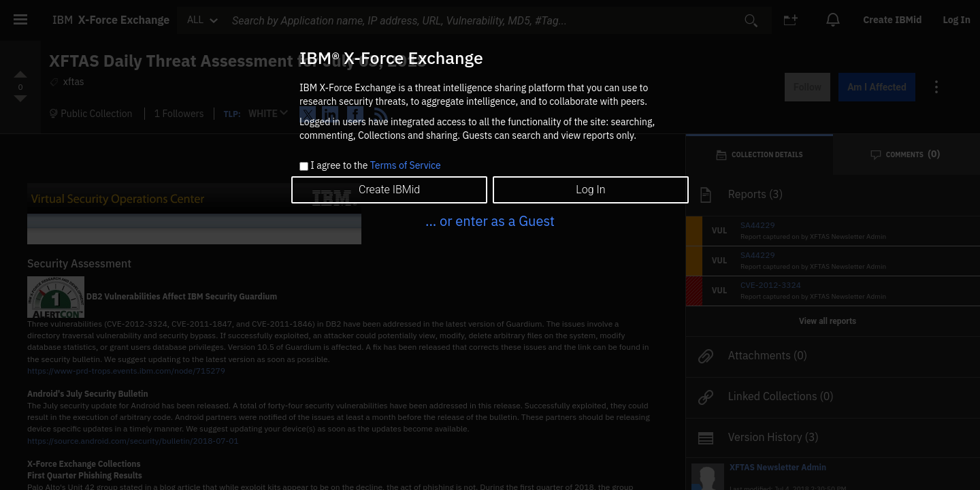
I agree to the (375, 166)
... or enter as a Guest (490, 221)
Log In (590, 190)
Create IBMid (389, 190)
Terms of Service (406, 165)
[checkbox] (304, 166)
